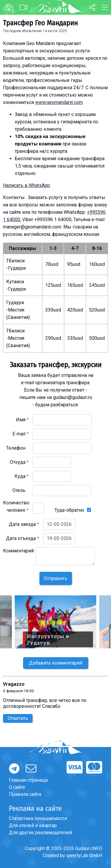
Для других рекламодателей (40, 833)
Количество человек (16, 506)
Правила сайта (25, 794)
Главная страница (28, 780)
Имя (22, 420)
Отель (21, 490)
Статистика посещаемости (38, 818)
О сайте (17, 787)
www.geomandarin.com (59, 102)
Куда (22, 476)
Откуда (19, 462)
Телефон (17, 448)
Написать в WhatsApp (26, 185)
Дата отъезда (22, 538)
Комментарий (18, 554)
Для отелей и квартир (33, 825)
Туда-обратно (69, 510)
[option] (55, 622)
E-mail (21, 434)
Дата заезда (24, 524)
